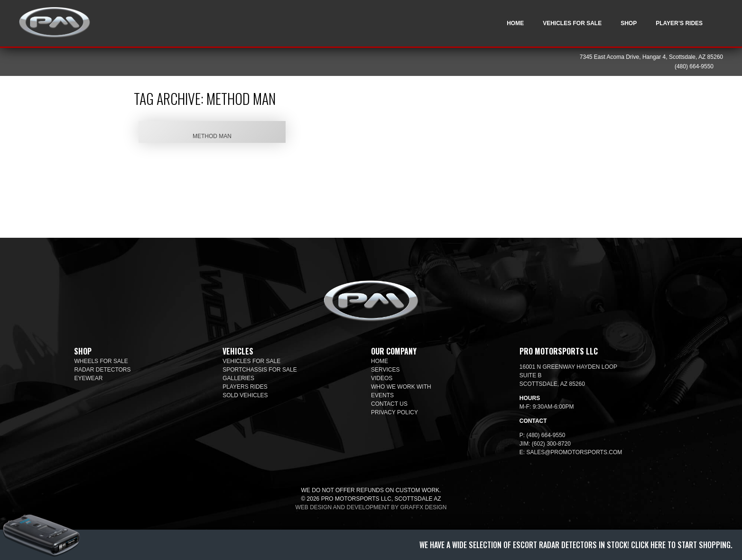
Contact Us (389, 404)
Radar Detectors (102, 370)
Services (385, 370)
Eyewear (88, 378)
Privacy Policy (394, 412)
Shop (629, 23)
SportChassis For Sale (260, 370)
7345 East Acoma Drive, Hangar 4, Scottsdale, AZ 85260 (651, 57)
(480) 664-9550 (694, 66)
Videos (382, 378)
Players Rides (245, 387)
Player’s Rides (679, 23)
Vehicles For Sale (572, 23)
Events (382, 395)
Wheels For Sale (101, 361)
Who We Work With (401, 387)
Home (515, 23)
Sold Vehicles (245, 395)
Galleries (238, 378)
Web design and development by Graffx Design (371, 507)
